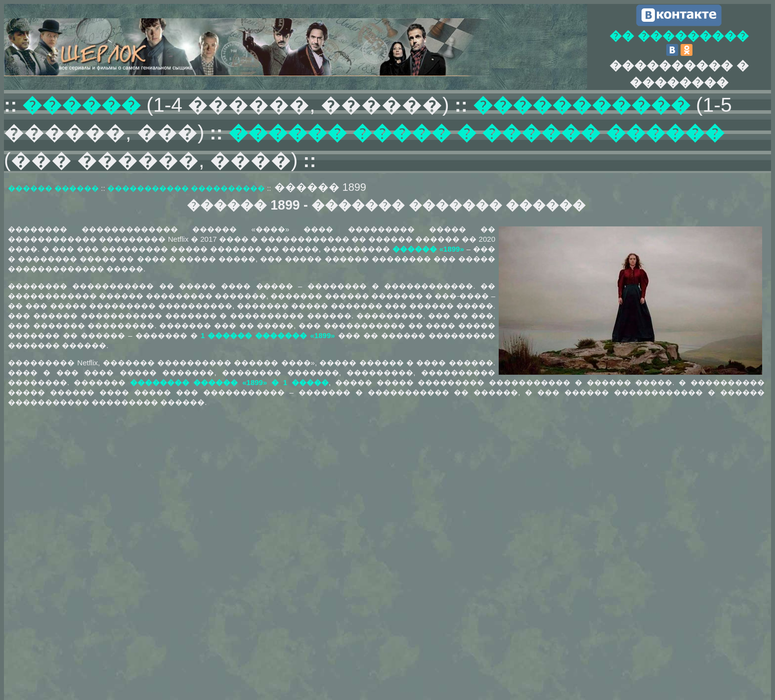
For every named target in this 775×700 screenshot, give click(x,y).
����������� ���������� (186, 188)
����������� (582, 105)
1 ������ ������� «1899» (268, 335)
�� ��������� (679, 36)
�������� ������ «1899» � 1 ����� (229, 382)
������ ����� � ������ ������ (476, 132)
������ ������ (53, 188)
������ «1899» (428, 249)
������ (84, 105)
